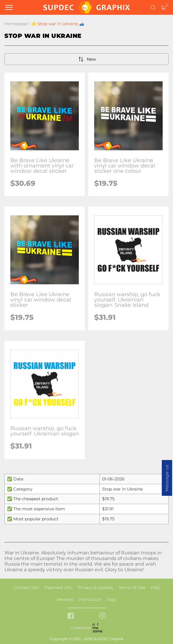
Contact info (26, 587)
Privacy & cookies (95, 587)
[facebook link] (71, 616)
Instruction (90, 599)
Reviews (65, 599)
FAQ (155, 587)
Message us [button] (167, 478)
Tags (111, 599)
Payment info (58, 587)
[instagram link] (102, 616)
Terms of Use (132, 587)
